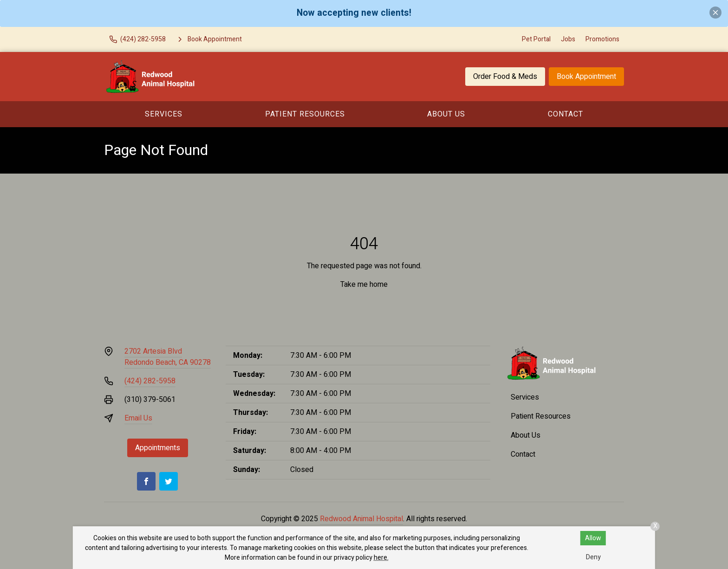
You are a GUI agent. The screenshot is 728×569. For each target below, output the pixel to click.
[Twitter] (169, 481)
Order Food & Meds (505, 77)
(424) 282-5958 (150, 381)
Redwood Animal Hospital (361, 519)
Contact (565, 114)
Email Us (138, 418)
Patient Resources (305, 114)
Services (164, 114)
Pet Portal (536, 39)
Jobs (568, 39)
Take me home (364, 284)
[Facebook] (146, 481)
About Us (446, 114)
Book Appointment (586, 77)
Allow (593, 538)
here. (381, 558)
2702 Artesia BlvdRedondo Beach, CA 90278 (168, 357)
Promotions (602, 39)
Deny (593, 557)
